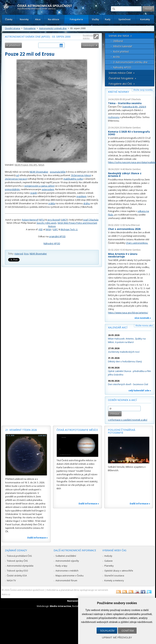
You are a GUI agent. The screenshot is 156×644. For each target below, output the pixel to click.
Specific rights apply (47, 223)
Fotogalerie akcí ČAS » (122, 84)
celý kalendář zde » (140, 390)
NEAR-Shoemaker (38, 254)
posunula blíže (58, 172)
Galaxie (108, 561)
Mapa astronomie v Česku (70, 576)
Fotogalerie (76, 19)
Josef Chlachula (91, 220)
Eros (26, 254)
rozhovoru (114, 117)
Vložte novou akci (144, 326)
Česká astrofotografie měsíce (77, 430)
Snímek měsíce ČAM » (122, 73)
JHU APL (33, 165)
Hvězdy (108, 556)
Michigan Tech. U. (69, 229)
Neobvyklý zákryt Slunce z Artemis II (125, 175)
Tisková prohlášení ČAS (19, 556)
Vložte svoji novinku (143, 90)
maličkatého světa (73, 179)
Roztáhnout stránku (88, 37)
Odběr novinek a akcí (122, 400)
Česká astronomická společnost (27, 590)
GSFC (55, 229)
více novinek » (143, 318)
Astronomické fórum (66, 580)
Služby (95, 19)
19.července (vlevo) (81, 175)
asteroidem (48, 189)
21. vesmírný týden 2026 (21, 430)
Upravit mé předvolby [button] (117, 637)
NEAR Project (21, 165)
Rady (108, 19)
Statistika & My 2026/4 (134, 107)
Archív (116, 57)
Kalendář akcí (118, 327)
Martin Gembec (133, 128)
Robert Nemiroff (30, 220)
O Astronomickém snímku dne (130, 62)
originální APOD (57, 236)
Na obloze (54, 19)
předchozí (15, 45)
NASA (41, 165)
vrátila (52, 203)
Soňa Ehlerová (133, 225)
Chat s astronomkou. (137, 243)
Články (9, 19)
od (17, 175)
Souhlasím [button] (107, 631)
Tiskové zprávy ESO (17, 571)
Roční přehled (121, 52)
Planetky (109, 566)
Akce (38, 19)
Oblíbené (118, 41)
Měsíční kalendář (123, 46)
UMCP (64, 220)
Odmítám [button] (128, 631)
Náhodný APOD (52, 243)
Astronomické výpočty (67, 561)
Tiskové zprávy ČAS (17, 561)
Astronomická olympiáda (20, 566)
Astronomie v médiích (67, 571)
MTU (42, 220)
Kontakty (145, 19)
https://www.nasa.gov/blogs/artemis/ (128, 313)
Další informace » (38, 538)
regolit (33, 193)
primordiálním (12, 189)
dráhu (87, 203)
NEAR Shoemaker (39, 172)
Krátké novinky (119, 92)
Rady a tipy (61, 566)
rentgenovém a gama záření (39, 186)
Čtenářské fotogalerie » (122, 78)
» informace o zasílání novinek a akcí (128, 420)
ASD (41, 229)
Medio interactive (60, 606)
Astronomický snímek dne (53, 28)
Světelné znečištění (66, 556)
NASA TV (11, 580)
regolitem (81, 196)
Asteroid (19, 254)
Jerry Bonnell (54, 220)
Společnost (125, 19)
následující (89, 45)
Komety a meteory (114, 580)
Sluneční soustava (114, 576)
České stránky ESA (17, 576)
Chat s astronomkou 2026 (124, 229)
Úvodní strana (13, 28)
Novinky (24, 19)
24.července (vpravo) (16, 179)
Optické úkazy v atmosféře (119, 571)
